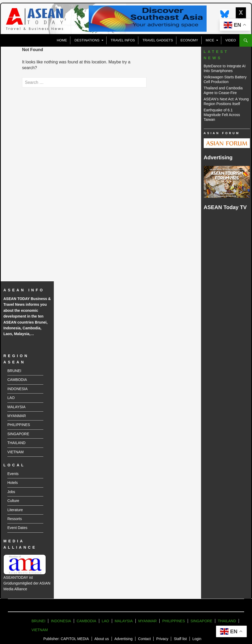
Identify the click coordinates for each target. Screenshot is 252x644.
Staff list (180, 639)
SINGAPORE (18, 434)
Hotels (13, 483)
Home (62, 40)
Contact (144, 639)
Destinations (87, 40)
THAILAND (16, 443)
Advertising (124, 639)
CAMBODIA (17, 380)
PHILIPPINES (19, 425)
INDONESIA (17, 389)
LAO (11, 398)
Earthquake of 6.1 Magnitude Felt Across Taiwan (222, 115)
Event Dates (17, 528)
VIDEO (231, 40)
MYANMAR (17, 416)
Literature (15, 510)
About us (102, 639)
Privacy (162, 639)
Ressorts (15, 519)
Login (197, 639)
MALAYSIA (16, 407)
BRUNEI (14, 371)
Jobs (11, 492)
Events (13, 474)
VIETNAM (15, 452)
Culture (13, 501)
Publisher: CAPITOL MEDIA (66, 639)
